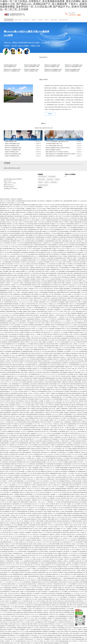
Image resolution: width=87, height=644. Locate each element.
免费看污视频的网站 (16, 351)
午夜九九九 (51, 331)
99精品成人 (34, 392)
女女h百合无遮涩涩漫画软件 (61, 340)
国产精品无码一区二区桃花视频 (56, 291)
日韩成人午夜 (72, 525)
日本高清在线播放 (83, 502)
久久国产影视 (62, 226)
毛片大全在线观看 (12, 287)
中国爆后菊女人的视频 (15, 523)
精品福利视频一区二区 (31, 424)
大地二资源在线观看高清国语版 (14, 231)
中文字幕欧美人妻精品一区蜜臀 (30, 222)
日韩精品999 (46, 243)
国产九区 (56, 500)
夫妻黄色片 (66, 525)
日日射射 (28, 527)
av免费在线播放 (58, 437)
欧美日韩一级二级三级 (57, 296)
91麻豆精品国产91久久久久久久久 (16, 485)
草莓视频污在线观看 (67, 378)
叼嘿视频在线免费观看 (60, 367)
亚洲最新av (33, 409)
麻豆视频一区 (70, 262)
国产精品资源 (42, 273)
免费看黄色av (65, 300)
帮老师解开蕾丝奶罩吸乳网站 (52, 220)
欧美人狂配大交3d (41, 574)
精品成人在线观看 (32, 311)
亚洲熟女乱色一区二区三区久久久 (72, 435)
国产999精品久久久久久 (22, 464)
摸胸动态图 (6, 355)
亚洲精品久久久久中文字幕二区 (13, 519)
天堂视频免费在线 (14, 393)
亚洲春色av (31, 491)
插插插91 (78, 268)
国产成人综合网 (67, 291)
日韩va (65, 270)
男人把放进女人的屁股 (43, 247)
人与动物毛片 (23, 489)
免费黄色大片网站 (58, 637)
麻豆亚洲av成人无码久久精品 (52, 218)
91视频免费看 (68, 355)
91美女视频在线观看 (75, 289)
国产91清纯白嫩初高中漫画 (65, 220)
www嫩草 (18, 256)
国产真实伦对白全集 (39, 432)
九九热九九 (3, 420)
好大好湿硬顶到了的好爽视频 (51, 237)
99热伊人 (78, 205)
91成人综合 (83, 231)
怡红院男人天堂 (49, 468)
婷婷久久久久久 (35, 256)
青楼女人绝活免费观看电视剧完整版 (30, 414)
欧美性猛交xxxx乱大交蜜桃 (33, 466)
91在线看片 (66, 632)
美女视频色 (52, 224)
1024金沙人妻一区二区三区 (69, 311)
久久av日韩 (6, 477)
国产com (13, 466)
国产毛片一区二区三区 (66, 230)
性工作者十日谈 (24, 626)
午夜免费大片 (84, 315)
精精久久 (5, 359)
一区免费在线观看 (79, 475)
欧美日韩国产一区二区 (13, 552)
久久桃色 (2, 521)
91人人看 (53, 336)
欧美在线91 (68, 216)
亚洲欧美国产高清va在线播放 (65, 298)
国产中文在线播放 (53, 251)
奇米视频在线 (35, 296)
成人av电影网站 (12, 454)
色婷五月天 (44, 428)
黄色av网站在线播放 (26, 475)
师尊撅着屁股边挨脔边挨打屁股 (80, 319)
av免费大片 (56, 430)
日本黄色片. (38, 443)
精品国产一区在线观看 (67, 411)
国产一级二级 (58, 275)
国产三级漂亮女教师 (20, 277)
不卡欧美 (55, 369)
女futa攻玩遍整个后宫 (76, 340)
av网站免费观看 (16, 252)
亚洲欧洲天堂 (15, 334)
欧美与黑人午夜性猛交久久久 (47, 492)
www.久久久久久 (53, 350)
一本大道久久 (47, 207)
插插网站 (25, 311)
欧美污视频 (84, 578)
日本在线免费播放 (24, 252)
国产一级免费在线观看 (7, 302)
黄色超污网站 (8, 533)
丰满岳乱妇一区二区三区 (81, 403)
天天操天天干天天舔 (48, 230)
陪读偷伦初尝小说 (40, 268)
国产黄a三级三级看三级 (65, 544)
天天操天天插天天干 (44, 483)
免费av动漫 (75, 635)
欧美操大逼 (35, 214)
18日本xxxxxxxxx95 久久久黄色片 (37, 291)
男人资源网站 (20, 311)
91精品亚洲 (22, 637)
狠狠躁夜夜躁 (15, 353)
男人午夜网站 (24, 289)
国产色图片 (72, 496)
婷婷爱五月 (50, 369)
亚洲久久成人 (22, 492)
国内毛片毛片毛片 (63, 430)
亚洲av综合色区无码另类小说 (40, 416)
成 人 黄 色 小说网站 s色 (79, 207)
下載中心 (47, 20)
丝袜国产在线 (52, 613)
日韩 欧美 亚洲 (50, 338)
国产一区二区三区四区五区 (60, 420)
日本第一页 (59, 209)
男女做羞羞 (84, 350)
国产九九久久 (72, 239)
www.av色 (22, 264)
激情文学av (47, 611)
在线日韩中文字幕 (15, 367)
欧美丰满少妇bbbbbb (48, 289)
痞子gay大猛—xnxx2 (32, 477)
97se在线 (20, 527)
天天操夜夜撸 (34, 513)
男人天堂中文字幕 (76, 464)
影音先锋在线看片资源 (21, 437)
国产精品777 (22, 573)
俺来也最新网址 (32, 252)
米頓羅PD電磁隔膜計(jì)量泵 (11, 142)
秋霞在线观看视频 (6, 643)
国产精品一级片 (71, 254)
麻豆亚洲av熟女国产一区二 (48, 332)
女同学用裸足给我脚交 (36, 430)
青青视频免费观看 (46, 285)
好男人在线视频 (41, 506)
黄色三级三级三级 (83, 378)
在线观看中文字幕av (26, 409)
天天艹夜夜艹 (43, 220)
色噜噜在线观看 (9, 498)
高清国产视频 (44, 578)
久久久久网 (64, 275)
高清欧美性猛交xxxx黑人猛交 (24, 407)
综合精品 (65, 538)
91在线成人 (37, 405)
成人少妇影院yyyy (19, 348)
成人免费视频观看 (59, 235)
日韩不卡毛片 (11, 456)
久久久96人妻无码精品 (72, 218)
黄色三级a (55, 317)
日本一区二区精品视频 (54, 243)
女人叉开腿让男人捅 (28, 264)
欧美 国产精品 (22, 338)
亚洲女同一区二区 (13, 569)
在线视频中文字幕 (16, 502)
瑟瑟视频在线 (22, 315)
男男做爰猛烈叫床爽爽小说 (31, 365)
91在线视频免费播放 (58, 258)
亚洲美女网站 (46, 409)
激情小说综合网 (35, 338)
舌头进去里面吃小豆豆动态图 (13, 433)
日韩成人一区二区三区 (71, 550)
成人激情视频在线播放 (77, 483)
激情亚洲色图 (40, 485)
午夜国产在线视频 (45, 489)
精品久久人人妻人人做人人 (13, 222)
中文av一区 (15, 498)
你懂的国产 (67, 367)
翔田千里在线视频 (57, 635)
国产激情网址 (30, 603)
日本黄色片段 (78, 496)
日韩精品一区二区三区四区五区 (40, 300)
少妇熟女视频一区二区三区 (48, 277)
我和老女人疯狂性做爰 (14, 331)
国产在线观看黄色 (40, 590)
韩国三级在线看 (35, 294)
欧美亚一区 (70, 454)
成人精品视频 (38, 622)
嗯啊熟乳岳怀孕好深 (82, 323)
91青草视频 (36, 302)
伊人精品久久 (34, 327)
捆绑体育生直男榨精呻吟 (20, 235)
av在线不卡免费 (53, 515)
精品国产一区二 (70, 321)
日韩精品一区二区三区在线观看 (19, 270)
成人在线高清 (22, 633)
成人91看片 (10, 359)
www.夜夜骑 (23, 357)
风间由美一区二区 (26, 251)
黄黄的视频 (74, 506)
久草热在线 (38, 239)
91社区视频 (53, 239)
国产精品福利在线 (72, 338)
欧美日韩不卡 (50, 584)
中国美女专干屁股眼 (57, 567)
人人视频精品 (8, 376)
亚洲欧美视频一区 (43, 310)
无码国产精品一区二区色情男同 (42, 353)
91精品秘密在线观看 (72, 256)
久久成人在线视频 (36, 523)
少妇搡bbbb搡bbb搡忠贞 (62, 273)
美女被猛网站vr (73, 277)
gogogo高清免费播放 (56, 433)
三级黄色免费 (50, 502)
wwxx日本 (73, 576)
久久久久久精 (73, 607)
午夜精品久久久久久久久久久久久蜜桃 (23, 456)
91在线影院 (28, 306)
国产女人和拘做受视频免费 (25, 430)
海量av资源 (69, 491)
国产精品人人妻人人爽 (12, 363)
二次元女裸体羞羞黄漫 (7, 262)
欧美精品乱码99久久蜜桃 (76, 353)
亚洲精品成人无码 (62, 252)
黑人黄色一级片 (79, 247)
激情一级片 (70, 492)
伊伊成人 (62, 422)
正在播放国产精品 (51, 496)
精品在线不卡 (27, 614)
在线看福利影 (16, 338)
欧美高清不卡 (40, 435)
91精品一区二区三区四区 (19, 239)
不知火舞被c (83, 464)
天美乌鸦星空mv (75, 355)
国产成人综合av (83, 435)
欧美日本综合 (50, 214)
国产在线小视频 (67, 393)
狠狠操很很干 (68, 342)
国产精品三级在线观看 (15, 447)
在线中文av (66, 239)
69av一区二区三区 (56, 342)
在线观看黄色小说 (48, 262)
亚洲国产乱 (9, 270)
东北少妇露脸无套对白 (20, 355)
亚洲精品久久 (71, 266)
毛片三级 (52, 323)
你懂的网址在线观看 (57, 382)
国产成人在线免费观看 (23, 245)
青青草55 (11, 534)
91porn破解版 (27, 334)
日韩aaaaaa (85, 281)
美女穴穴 (18, 357)
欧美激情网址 (6, 331)
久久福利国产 (66, 222)
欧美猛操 (24, 451)
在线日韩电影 (3, 506)
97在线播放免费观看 (67, 464)
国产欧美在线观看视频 (15, 233)
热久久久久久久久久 (16, 531)
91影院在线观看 (57, 294)
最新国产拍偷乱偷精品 (28, 382)
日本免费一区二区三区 (45, 279)
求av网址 (38, 279)
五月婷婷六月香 (55, 481)
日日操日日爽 (72, 485)
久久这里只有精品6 (35, 616)
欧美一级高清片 (46, 271)
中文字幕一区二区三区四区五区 (46, 418)
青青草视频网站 (5, 336)
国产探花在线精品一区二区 (81, 601)
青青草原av (84, 441)
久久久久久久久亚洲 (77, 454)
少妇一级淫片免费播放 (75, 567)
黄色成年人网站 (35, 331)
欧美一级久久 (74, 291)
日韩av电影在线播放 (36, 452)
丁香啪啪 (73, 422)
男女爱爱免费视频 (40, 464)
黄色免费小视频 (9, 275)
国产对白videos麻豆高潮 (73, 279)
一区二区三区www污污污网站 (64, 214)
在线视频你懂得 (68, 422)
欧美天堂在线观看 (40, 252)
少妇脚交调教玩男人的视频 (63, 319)
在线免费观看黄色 (44, 251)
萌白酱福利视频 (22, 344)
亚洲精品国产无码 (49, 411)
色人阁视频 (49, 342)
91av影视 (77, 304)
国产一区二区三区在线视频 (55, 565)
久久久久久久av (25, 531)
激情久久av (35, 420)
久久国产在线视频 (9, 252)
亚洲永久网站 (23, 212)
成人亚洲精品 (53, 605)
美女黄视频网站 (58, 466)
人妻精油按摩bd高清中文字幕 (15, 452)
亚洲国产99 (4, 519)
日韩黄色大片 (36, 315)
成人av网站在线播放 (80, 361)
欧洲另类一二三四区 (56, 475)
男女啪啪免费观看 (4, 205)
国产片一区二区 (48, 308)
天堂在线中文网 (65, 571)
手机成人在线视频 (48, 317)
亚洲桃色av (84, 264)
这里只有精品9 (39, 271)
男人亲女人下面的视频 (48, 380)
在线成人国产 (32, 508)
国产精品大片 (79, 422)
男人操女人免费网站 (59, 412)
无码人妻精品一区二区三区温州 (16, 218)
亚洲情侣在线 (45, 449)
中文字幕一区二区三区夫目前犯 (13, 296)
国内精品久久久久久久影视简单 (28, 496)
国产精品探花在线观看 (29, 390)
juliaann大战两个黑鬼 (43, 294)
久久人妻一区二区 (9, 637)
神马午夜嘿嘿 (49, 260)
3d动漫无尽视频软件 (66, 353)
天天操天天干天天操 (77, 397)
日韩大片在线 (14, 616)
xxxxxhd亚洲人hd (75, 325)
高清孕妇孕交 (54, 628)
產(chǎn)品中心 (27, 20)
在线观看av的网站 (61, 281)
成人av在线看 (44, 334)
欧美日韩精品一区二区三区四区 (21, 576)
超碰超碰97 (70, 439)
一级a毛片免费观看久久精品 (35, 445)
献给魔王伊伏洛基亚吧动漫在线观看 (42, 224)
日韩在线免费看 (57, 353)
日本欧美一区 (42, 468)
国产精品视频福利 (41, 264)
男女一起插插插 (16, 563)
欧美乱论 (35, 264)
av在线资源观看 (26, 279)
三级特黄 (57, 395)
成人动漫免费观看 (21, 336)
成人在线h (51, 540)
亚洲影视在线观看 (14, 390)
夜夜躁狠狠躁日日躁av (18, 553)
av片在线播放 (26, 350)
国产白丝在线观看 (15, 633)
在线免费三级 (19, 211)
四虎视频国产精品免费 (33, 418)
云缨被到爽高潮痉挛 (53, 256)
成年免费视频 (14, 508)
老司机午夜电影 (45, 445)
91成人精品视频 (44, 523)
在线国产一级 (42, 205)
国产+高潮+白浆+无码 (13, 418)
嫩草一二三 (29, 451)
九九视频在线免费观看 (10, 237)
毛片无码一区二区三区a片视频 (50, 386)
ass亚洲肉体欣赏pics (73, 412)
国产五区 (58, 376)
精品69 (46, 311)
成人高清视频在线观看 (54, 372)
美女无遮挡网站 (32, 428)
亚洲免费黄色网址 (8, 412)
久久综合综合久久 (43, 306)
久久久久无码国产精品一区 (71, 287)
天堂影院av (83, 571)
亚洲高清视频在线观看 (27, 258)
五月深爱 (22, 233)
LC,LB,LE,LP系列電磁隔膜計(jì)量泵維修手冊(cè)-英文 (57, 142)
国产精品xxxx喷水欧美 (77, 409)
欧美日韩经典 (62, 609)
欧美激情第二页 (40, 611)
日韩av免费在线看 (48, 222)
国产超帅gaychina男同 (8, 416)
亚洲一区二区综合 (51, 641)
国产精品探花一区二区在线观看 (21, 325)
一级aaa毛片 (30, 393)
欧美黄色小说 (62, 287)
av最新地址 (54, 209)
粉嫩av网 (51, 534)
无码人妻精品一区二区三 (79, 294)
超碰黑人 (22, 283)
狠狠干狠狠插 (42, 376)
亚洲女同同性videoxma (45, 452)
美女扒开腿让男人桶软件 (25, 433)
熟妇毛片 (45, 209)
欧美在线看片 (22, 367)
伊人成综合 (15, 359)
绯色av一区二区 (62, 348)
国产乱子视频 (63, 380)
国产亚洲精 (78, 239)
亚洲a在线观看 (27, 500)
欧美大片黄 (37, 390)
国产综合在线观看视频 (7, 344)
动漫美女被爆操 (11, 212)
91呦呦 (11, 260)
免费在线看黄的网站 (78, 573)
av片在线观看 (29, 212)
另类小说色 (76, 466)
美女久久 (59, 384)
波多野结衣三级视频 (23, 393)
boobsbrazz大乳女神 (69, 308)
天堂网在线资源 (63, 599)
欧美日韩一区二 (67, 576)
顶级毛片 (39, 407)
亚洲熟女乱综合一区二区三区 (47, 525)
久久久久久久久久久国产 (27, 302)
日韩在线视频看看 (57, 230)
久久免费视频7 (51, 498)
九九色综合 (29, 447)
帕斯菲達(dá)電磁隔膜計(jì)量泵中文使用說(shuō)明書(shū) (58, 148)
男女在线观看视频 (35, 306)
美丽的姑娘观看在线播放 (11, 311)
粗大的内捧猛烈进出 (65, 277)
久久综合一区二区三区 (39, 289)
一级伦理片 (48, 393)
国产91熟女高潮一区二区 (66, 548)
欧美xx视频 (42, 315)
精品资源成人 (38, 319)
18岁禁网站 (12, 235)
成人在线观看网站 (58, 411)
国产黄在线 (21, 392)
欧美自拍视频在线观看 (74, 365)
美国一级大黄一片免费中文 (55, 409)
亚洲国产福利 (81, 308)
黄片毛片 (25, 348)
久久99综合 (8, 308)
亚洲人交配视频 (34, 378)
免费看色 (55, 283)
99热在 (31, 216)
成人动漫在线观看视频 (79, 405)
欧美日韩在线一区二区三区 (13, 264)
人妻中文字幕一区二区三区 (26, 249)
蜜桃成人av (7, 390)
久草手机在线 (12, 479)
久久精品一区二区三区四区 (6, 502)
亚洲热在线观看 (38, 605)
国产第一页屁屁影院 (63, 390)
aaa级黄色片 (75, 510)
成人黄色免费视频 (60, 496)
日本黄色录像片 (5, 462)
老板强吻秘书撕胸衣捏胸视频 (31, 243)
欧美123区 (48, 628)
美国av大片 (75, 315)
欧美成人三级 (60, 270)
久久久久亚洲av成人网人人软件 (44, 327)
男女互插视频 (7, 243)
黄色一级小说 (74, 342)
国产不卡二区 (72, 542)
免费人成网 (66, 496)
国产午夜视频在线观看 (19, 395)
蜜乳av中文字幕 (39, 529)
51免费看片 (45, 275)
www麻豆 (56, 216)
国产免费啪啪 (6, 271)
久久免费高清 (12, 443)
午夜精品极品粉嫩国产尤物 (26, 523)
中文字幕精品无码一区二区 (11, 422)
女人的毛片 (66, 399)
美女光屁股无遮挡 (15, 361)
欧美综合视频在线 (43, 567)
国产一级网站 (21, 643)
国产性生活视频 (74, 508)
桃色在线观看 (81, 635)
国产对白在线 (61, 500)
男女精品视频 (78, 331)
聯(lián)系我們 (54, 20)
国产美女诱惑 (19, 346)
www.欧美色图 (65, 266)
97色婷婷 (22, 296)
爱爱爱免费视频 (63, 468)
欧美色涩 (77, 502)
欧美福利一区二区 (56, 508)
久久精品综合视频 (40, 311)
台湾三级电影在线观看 (10, 626)
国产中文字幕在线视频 (79, 327)
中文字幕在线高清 (15, 254)
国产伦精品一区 (28, 420)
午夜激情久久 (21, 390)
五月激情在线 (79, 348)
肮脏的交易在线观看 (40, 270)
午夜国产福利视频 (40, 521)
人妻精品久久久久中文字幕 (79, 344)
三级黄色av (29, 321)
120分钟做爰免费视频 (75, 235)
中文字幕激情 (63, 519)
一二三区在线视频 (34, 571)
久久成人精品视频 (81, 367)
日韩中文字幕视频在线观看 (53, 226)
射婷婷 (83, 353)
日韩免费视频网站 (61, 251)
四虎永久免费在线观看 (31, 270)
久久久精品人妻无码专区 (30, 277)
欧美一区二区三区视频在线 (10, 435)
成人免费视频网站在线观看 (77, 230)
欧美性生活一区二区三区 (75, 212)
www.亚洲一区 (50, 454)
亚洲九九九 (77, 321)
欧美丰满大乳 (72, 531)
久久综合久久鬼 (22, 247)
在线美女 (65, 262)
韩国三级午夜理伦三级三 (33, 304)
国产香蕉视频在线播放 (7, 249)
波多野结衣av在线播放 (67, 443)
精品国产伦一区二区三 (51, 401)
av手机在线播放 (42, 296)
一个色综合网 (22, 439)
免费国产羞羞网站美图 (22, 512)
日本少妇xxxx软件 (72, 300)
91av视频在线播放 (45, 531)
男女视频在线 (3, 500)
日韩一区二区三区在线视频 (58, 487)
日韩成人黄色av (31, 548)
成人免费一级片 (9, 207)
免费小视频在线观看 (9, 216)
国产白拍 (63, 508)
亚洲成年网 (56, 510)
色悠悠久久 (9, 496)
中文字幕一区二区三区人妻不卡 (34, 489)
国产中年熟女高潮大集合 (69, 331)
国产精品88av (6, 260)
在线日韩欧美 (72, 243)
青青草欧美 (55, 334)
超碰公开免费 (39, 409)
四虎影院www (60, 515)
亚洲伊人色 (13, 281)
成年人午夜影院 (48, 357)
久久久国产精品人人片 (40, 588)
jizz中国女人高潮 (60, 632)
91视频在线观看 (52, 435)
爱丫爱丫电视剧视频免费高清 (70, 424)
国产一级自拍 (41, 420)
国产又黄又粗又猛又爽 (37, 321)
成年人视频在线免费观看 (45, 390)
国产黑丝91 (3, 298)
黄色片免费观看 (29, 235)
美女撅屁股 (5, 226)
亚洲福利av (22, 494)
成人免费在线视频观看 (70, 271)
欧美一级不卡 (49, 573)
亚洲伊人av (38, 437)
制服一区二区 (15, 376)
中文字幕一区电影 (41, 323)
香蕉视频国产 (8, 420)
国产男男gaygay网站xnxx (47, 630)
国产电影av (51, 531)
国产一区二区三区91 (47, 487)
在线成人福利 (35, 553)
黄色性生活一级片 (16, 371)
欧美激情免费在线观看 (7, 304)
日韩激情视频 (13, 241)
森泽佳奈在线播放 (46, 605)
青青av (14, 249)
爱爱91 (37, 273)
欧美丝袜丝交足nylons (60, 323)
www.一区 (73, 593)
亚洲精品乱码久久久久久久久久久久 (30, 346)
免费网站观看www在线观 (67, 409)
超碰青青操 (22, 313)
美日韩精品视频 (58, 403)
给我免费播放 (50, 359)
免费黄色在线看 (76, 416)
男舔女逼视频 (79, 311)
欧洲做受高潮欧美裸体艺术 (30, 228)
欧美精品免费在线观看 (80, 639)
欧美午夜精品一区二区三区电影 (13, 292)
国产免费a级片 (50, 510)
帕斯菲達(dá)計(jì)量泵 (16, 168)
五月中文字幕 (30, 348)
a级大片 (44, 607)
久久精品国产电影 (54, 298)
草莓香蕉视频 (67, 613)
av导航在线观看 (51, 247)
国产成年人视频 (32, 531)
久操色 (68, 420)
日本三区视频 (12, 214)
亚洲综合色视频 (31, 405)
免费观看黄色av (80, 313)
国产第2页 (14, 302)
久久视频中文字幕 (50, 477)
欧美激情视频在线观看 (74, 363)
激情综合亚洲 (76, 628)
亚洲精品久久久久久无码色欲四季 (49, 231)
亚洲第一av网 (72, 241)
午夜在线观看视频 (17, 205)
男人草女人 (79, 256)
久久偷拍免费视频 (79, 266)
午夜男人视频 (19, 310)
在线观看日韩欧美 (60, 233)
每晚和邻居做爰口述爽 (58, 533)
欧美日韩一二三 (19, 214)
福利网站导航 (3, 231)
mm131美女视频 (69, 614)
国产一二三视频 (65, 428)
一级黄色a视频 (24, 292)
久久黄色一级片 (43, 479)
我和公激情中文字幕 (31, 437)
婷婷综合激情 (7, 409)
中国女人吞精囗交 (24, 372)
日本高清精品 (50, 441)
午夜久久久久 (72, 304)
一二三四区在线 (61, 317)
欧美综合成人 (43, 388)
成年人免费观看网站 (59, 351)
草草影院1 (39, 519)
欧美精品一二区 (66, 473)
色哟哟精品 (61, 622)
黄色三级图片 (81, 218)
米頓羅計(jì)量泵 (7, 168)
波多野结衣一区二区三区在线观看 (40, 369)
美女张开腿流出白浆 (50, 403)
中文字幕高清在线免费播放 (63, 231)
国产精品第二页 (42, 212)
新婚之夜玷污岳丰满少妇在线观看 (40, 216)
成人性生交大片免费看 (77, 281)
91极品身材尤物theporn (38, 298)
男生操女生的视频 (4, 325)
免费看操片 (39, 277)
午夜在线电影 (27, 565)
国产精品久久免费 (22, 230)
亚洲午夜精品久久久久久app (44, 426)
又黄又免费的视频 (62, 237)
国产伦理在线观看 (30, 399)
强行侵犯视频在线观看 (39, 237)
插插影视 (8, 281)
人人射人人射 (12, 346)
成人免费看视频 (9, 321)
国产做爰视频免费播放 (5, 633)
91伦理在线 (57, 470)
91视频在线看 (47, 590)
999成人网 (14, 399)
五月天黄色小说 (60, 239)
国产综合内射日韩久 (43, 211)
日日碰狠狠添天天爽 (38, 454)
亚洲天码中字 (66, 285)
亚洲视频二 (71, 306)
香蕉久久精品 (12, 258)
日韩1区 (29, 569)
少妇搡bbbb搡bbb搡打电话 (33, 576)
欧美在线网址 (52, 329)
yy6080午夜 (82, 494)
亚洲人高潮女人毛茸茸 (13, 513)
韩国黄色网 (40, 613)
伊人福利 (5, 212)
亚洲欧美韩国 (18, 487)
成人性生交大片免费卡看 (5, 401)
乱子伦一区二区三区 (42, 542)
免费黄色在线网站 (25, 502)
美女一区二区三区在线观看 (44, 500)
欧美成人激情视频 (15, 411)
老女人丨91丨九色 (78, 371)
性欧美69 (38, 515)
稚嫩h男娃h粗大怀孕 (65, 292)
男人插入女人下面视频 (52, 424)
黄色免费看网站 (24, 260)
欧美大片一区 (61, 578)
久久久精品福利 (16, 313)
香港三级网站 (73, 357)
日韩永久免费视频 (52, 633)
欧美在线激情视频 (69, 512)
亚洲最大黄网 (77, 211)
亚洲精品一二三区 (34, 266)
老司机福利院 (12, 403)
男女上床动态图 (22, 584)
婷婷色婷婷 (59, 521)
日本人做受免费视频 (60, 271)
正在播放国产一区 (69, 283)
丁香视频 (7, 220)
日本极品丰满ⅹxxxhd (23, 224)
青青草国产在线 (32, 372)
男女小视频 (71, 405)
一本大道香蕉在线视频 (28, 214)
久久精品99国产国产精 (30, 239)
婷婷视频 (66, 412)
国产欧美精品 (7, 285)
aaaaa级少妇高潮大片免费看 (35, 384)
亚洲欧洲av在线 (7, 595)
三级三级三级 (23, 386)
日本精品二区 (21, 418)
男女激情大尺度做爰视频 (71, 313)
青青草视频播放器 (44, 292)
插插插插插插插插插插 (19, 557)
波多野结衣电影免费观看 (75, 292)
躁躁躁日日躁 (84, 239)
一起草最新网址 (28, 209)
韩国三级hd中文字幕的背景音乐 (36, 207)
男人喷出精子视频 (38, 231)
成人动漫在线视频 (82, 552)
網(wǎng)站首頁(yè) (9, 20)
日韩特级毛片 (41, 382)
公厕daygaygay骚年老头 (14, 441)
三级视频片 (3, 353)
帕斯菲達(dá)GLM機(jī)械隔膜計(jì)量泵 (13, 148)
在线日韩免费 (54, 302)
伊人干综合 (76, 351)
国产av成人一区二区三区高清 (27, 460)
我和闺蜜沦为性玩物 (22, 462)
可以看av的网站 (59, 378)
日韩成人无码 (28, 401)
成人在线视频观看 (83, 555)
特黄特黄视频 (62, 479)
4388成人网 (68, 534)
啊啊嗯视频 (2, 321)
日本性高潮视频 (73, 231)
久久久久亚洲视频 (29, 344)
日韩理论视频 (44, 407)
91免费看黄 (16, 266)
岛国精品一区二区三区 (45, 239)
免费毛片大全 (71, 456)
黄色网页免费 (77, 306)
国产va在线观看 (5, 310)
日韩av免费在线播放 (18, 216)
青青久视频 (13, 428)
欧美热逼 (77, 271)
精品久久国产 (36, 534)
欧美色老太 (75, 491)
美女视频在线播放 (52, 521)
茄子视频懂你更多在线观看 (27, 351)
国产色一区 (18, 515)
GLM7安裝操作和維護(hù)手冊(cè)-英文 (54, 144)
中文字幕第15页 (24, 262)
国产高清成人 (57, 380)
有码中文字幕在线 (54, 285)
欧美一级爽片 (56, 599)
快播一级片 (75, 369)
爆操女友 (32, 441)
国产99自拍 (15, 247)
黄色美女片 (6, 329)
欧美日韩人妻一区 (57, 428)
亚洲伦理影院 (16, 304)
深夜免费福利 (57, 405)
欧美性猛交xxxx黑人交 (42, 544)
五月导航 (55, 214)
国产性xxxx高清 (8, 334)
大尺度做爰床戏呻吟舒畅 (48, 491)
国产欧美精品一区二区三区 (24, 359)
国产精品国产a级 (17, 475)
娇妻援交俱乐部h (51, 479)
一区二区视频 (38, 578)
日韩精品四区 (3, 317)
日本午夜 (62, 308)
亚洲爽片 (19, 327)
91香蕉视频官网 (68, 233)
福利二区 (14, 226)
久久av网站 (16, 439)
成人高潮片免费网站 (52, 407)
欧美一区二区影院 (11, 211)
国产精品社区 (69, 281)
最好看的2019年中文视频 (12, 424)
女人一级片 (19, 302)
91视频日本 (35, 624)
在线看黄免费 (53, 270)
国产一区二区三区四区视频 (66, 397)
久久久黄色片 (57, 454)
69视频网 (2, 405)
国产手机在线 (47, 268)
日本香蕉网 (28, 513)
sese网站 (26, 418)
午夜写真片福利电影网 (82, 277)
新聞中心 (34, 20)
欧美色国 (68, 205)
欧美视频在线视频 (56, 397)
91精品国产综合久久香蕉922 (76, 302)
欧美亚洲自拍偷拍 (42, 254)
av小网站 (18, 249)
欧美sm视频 (12, 365)
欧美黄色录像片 (42, 414)
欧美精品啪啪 (12, 567)
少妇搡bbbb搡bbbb (56, 357)
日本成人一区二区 (80, 593)
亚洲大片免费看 (67, 258)
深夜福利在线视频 (37, 633)
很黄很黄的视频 (28, 283)
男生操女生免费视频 (43, 626)
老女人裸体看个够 (56, 607)
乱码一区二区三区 (40, 555)
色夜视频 (8, 279)
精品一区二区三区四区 (57, 262)
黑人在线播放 (74, 220)
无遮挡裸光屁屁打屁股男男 (50, 346)
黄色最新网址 (45, 632)
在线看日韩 (39, 607)
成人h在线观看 (8, 397)
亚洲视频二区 (71, 390)
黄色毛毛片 (46, 485)
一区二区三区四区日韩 (51, 319)
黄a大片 (71, 319)
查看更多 (50, 114)
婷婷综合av (63, 357)
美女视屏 (15, 275)
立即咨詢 (79, 613)
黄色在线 (80, 412)
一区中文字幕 (40, 222)
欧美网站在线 (13, 464)
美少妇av (49, 451)
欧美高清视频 (68, 350)
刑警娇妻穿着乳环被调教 (61, 489)
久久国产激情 (44, 281)
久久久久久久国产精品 (70, 317)
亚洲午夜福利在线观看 (34, 538)
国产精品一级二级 (74, 473)
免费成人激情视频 (64, 405)
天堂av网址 (61, 211)
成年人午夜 (25, 468)
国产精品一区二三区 (26, 327)
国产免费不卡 (27, 441)
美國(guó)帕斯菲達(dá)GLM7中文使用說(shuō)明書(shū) (57, 152)
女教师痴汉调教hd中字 (48, 283)
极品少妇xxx (40, 243)
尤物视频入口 (74, 376)
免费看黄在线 (43, 472)
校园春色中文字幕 (63, 218)
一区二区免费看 (64, 332)
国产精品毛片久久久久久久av (72, 519)
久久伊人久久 (55, 414)
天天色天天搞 (58, 498)
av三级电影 (52, 395)
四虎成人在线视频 (7, 388)
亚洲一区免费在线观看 (5, 504)
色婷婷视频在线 (6, 407)
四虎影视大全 (34, 498)
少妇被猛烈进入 (69, 226)
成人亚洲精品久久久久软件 (33, 376)
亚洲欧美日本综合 (54, 268)
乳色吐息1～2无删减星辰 (30, 268)
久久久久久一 (44, 502)
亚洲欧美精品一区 (55, 452)
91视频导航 (15, 327)
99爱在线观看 (60, 407)
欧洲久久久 (14, 599)
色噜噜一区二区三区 (44, 329)
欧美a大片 (69, 325)
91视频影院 (55, 355)
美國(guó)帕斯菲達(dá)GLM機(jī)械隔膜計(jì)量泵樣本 (57, 156)
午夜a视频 (59, 426)
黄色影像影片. (6, 235)
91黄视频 (10, 205)
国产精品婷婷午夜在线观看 (55, 611)
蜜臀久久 (57, 344)
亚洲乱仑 (35, 544)
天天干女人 (46, 435)
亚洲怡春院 (11, 369)
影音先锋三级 (57, 332)
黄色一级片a (77, 533)
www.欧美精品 (28, 472)
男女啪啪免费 (30, 292)
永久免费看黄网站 (30, 432)
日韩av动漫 (38, 592)
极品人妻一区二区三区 (75, 251)
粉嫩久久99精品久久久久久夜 (55, 249)
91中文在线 (26, 592)
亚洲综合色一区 (57, 359)
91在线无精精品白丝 (43, 571)
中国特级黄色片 (47, 233)
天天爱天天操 (76, 262)
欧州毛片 (6, 258)
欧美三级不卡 (17, 283)
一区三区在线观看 (27, 553)
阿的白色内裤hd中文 (4, 569)
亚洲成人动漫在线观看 (18, 597)
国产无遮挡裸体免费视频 (26, 285)
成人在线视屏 (56, 441)
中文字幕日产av (61, 355)
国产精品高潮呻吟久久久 (75, 559)
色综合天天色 (43, 447)
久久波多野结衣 (40, 262)
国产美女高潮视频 (76, 411)
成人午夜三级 (21, 374)
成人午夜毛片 (24, 515)
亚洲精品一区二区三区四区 (41, 496)
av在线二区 (26, 445)
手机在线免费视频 (17, 380)
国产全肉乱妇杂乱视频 (10, 357)
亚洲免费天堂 (5, 418)
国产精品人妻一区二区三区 (42, 559)
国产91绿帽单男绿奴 (74, 632)
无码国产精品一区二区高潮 (29, 218)
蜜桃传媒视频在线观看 (69, 578)
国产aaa (12, 586)
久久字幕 (33, 251)
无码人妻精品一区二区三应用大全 (80, 565)
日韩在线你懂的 (61, 628)
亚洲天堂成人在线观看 (60, 205)
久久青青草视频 (51, 275)
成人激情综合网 (70, 382)
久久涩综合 (45, 304)
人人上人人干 (63, 321)
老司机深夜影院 (21, 607)
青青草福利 (64, 498)
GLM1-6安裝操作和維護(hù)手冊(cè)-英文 (54, 146)
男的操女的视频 (45, 384)
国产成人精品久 (23, 317)
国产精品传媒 (30, 224)
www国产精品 (42, 393)
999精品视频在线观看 (54, 609)
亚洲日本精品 (63, 359)
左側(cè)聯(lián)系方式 (63, 20)
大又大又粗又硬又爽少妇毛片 (8, 332)
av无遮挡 (79, 491)
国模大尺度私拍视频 (69, 573)
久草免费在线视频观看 (52, 245)
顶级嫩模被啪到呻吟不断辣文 (24, 449)
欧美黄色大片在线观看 (43, 513)
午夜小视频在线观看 (15, 504)
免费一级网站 (51, 460)
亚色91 (33, 472)
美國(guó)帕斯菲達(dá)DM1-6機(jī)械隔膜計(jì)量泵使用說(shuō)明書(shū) (61, 154)
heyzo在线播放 (57, 212)
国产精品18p (23, 447)
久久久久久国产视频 (4, 492)
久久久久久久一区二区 (75, 249)
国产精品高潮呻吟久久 (11, 635)
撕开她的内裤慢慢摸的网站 (14, 342)
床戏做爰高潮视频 (9, 609)
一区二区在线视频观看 (69, 487)
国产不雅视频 (55, 222)
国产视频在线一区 (65, 597)
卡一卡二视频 (59, 494)
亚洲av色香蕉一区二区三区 (62, 401)
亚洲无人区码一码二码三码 (80, 390)
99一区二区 (77, 336)
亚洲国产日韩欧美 (62, 264)
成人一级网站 (71, 401)
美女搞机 (29, 422)
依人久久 (82, 321)
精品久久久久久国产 (66, 329)
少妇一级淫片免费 (45, 249)
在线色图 (53, 279)
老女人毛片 (33, 334)
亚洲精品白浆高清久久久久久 (25, 220)
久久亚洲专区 (7, 361)
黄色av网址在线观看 (43, 340)
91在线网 (19, 517)
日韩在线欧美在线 (54, 557)
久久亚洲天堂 (76, 334)
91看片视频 (69, 380)
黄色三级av (73, 346)
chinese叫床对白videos (58, 331)
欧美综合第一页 (45, 350)
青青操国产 (72, 533)
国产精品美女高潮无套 (35, 281)
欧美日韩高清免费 (16, 262)
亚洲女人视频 (12, 271)
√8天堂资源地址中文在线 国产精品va (48, 593)
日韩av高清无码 (8, 632)
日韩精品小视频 (83, 216)
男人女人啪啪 (51, 340)
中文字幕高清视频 (81, 258)
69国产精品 (26, 428)
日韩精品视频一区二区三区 (45, 302)
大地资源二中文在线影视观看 (29, 525)
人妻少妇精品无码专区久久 (73, 418)
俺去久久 (27, 374)
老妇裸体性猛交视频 (76, 393)
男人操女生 (27, 313)
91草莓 (31, 350)
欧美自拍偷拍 (35, 573)
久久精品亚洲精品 (83, 519)
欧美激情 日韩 (46, 361)
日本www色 (60, 369)
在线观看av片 (33, 313)
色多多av (32, 622)
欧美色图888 (44, 226)
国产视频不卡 (61, 573)
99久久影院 (64, 437)
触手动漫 (81, 214)
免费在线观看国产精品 (57, 416)
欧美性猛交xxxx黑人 (81, 275)
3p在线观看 (73, 540)
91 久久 (16, 449)
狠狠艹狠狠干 (71, 273)
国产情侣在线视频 (56, 308)
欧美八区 (71, 571)
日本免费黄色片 (64, 254)
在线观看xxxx (3, 283)
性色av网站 (81, 466)
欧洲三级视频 (57, 292)
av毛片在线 (36, 393)
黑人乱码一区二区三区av (35, 492)
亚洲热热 (19, 289)
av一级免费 (38, 334)
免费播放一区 (70, 529)
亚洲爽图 (5, 618)
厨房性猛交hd (81, 298)
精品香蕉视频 (5, 386)
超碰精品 (15, 548)
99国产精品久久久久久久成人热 (76, 285)
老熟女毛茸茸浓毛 (82, 449)
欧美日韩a (29, 386)
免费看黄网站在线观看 (52, 281)
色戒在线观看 (53, 426)
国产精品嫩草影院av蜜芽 (63, 304)
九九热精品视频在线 (46, 561)
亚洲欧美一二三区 (30, 336)
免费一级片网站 (8, 531)
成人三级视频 (10, 445)
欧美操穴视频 (50, 258)
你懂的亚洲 (3, 207)
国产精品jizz (10, 553)
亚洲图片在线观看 (73, 462)
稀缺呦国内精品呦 (51, 443)
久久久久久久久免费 (33, 618)
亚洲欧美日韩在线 (43, 460)
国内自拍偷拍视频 (83, 325)
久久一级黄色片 (43, 538)
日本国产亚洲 (17, 489)
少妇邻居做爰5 (29, 369)
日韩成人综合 (57, 277)
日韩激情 (36, 597)
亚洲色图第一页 (10, 224)
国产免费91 (31, 245)
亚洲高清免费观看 (35, 422)
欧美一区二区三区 (83, 363)
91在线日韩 (30, 363)
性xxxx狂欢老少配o (52, 365)
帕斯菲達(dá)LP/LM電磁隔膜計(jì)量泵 (13, 150)
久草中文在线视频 (36, 447)
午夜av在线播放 (72, 268)
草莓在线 (77, 494)
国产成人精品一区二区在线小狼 (51, 252)
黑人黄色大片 (64, 475)
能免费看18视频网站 (39, 233)
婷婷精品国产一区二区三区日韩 (69, 553)
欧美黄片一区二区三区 (59, 527)
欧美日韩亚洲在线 (29, 315)
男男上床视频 (74, 298)
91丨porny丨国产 (52, 449)
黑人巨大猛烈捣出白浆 (38, 609)
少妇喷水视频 (83, 262)
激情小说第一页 (27, 275)
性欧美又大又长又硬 (50, 412)
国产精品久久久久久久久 (30, 395)
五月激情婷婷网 (5, 374)
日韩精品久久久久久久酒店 (33, 628)
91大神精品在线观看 (23, 376)
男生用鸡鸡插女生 (20, 401)
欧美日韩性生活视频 (50, 351)
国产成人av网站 (12, 310)
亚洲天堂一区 (25, 323)
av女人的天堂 (45, 540)
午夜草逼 (61, 222)
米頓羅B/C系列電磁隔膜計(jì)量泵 (12, 156)
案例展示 (41, 20)
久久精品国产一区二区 (69, 211)
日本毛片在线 (49, 607)
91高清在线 (11, 386)
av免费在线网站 (28, 296)
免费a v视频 (69, 603)
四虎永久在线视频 (54, 586)
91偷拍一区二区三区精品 (9, 538)
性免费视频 (31, 325)
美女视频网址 (22, 630)
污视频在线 (18, 271)
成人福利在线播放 (38, 441)
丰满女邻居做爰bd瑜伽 (5, 241)
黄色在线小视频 (8, 371)
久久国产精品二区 (80, 241)
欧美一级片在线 (65, 466)
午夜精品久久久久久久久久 (16, 279)
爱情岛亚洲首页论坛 (42, 584)
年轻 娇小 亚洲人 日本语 (66, 517)
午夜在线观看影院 (49, 576)
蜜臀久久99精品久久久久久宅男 (63, 346)
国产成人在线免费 (12, 228)
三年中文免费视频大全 (15, 308)
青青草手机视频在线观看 (51, 273)
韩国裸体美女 (38, 332)
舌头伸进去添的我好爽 (27, 211)
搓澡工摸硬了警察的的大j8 (50, 624)
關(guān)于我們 (18, 20)
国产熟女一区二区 (13, 529)
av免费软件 (47, 323)
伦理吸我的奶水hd (17, 294)
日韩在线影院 (78, 441)
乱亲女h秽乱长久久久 (13, 374)
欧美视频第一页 (21, 319)
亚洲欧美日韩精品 (32, 260)
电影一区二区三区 (60, 435)
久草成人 (71, 344)
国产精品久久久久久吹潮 (36, 275)
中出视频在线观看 (64, 470)
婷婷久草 (24, 424)
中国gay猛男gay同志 (51, 266)
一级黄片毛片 (67, 559)
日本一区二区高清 (66, 249)
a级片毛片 (80, 287)
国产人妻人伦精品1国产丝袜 (39, 235)
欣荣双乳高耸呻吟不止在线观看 (62, 392)
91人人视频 (18, 483)
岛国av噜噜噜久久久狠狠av (53, 388)
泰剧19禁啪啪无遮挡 (8, 300)
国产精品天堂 (52, 548)
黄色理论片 (49, 399)
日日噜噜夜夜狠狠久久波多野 (8, 348)
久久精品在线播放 (32, 515)
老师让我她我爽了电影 (33, 205)
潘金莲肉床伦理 (80, 414)
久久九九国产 (11, 325)
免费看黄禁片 (17, 477)
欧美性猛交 (22, 458)
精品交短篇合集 (9, 563)
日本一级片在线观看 (26, 241)
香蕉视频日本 (16, 426)
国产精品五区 (42, 422)
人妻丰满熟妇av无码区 (62, 386)
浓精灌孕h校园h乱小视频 (63, 590)
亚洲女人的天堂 (66, 403)
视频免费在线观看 (73, 388)
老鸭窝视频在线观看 (71, 252)
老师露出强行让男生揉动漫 (25, 361)
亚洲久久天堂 (80, 338)
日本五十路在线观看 (77, 264)
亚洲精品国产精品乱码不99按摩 (30, 613)
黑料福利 (6, 384)
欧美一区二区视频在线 (21, 593)
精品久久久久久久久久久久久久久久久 (25, 287)
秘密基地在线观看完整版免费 (76, 209)
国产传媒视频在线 (42, 510)
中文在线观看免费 (36, 546)
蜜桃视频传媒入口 (61, 350)
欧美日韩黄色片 (17, 260)
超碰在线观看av (83, 399)
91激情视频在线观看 (64, 344)
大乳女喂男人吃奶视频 (53, 211)
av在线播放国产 (51, 616)
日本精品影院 (38, 226)
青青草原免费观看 (75, 216)
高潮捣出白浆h (8, 306)
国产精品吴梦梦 (65, 384)
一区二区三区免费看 (76, 504)
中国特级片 (84, 491)
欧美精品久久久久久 (58, 538)
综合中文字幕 (35, 211)
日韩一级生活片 (20, 521)
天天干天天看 (46, 609)
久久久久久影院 (60, 311)
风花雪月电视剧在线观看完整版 (76, 384)
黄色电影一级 (80, 468)
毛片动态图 (82, 365)
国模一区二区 (84, 205)
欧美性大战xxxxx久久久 (80, 433)
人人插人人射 (64, 294)
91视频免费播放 (24, 371)
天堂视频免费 (57, 310)
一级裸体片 (21, 266)
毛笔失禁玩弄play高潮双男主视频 (57, 595)
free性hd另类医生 (20, 500)
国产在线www (26, 216)
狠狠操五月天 (58, 247)
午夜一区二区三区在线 (50, 205)
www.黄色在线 (57, 534)
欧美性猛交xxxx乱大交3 (69, 207)
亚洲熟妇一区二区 (52, 513)
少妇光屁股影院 (74, 420)
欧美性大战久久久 (69, 371)
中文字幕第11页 (53, 445)
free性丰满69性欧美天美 (73, 592)
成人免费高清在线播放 (36, 630)
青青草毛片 (19, 241)
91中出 (10, 472)
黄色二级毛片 (7, 523)
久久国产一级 (6, 593)
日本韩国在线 (19, 281)
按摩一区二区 (15, 344)
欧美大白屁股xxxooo (5, 256)
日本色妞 (13, 277)
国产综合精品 (23, 510)
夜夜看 (37, 548)
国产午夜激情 (32, 353)
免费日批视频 (46, 494)
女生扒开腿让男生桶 (42, 569)
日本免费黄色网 (24, 205)
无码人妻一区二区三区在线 (7, 475)
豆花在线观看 (19, 546)
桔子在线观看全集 (31, 464)
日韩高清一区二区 (37, 258)
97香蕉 (20, 323)
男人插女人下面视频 (63, 256)
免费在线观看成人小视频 (8, 555)
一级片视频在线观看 (76, 443)
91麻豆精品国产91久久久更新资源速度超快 (25, 237)
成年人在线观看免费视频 (67, 416)
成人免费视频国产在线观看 (31, 247)
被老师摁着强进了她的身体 (21, 466)
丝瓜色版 (82, 235)
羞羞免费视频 (8, 351)
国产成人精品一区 (39, 395)
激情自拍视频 (6, 214)
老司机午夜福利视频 (64, 643)
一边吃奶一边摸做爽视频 (33, 468)
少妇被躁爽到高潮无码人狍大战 (51, 456)
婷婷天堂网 (76, 308)
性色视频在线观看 (42, 214)
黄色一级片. (63, 536)
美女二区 (60, 285)
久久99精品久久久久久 (52, 304)
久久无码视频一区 (42, 401)
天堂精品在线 (34, 407)
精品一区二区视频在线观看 (11, 298)
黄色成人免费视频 (58, 555)
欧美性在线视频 (60, 546)
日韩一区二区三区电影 (25, 622)
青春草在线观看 (81, 432)
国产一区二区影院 (35, 479)
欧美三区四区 (59, 241)
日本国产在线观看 (66, 209)
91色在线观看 (71, 245)
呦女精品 (53, 325)
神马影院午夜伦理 (62, 374)
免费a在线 (4, 445)
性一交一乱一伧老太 (14, 392)
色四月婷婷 (50, 334)
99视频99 (49, 209)
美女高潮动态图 (21, 306)
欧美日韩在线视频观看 (80, 245)
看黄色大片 (11, 477)
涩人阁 (40, 304)
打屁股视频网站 (26, 281)
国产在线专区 (21, 445)
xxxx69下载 (6, 540)
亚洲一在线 (13, 595)
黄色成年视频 (29, 439)
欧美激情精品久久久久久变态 (61, 279)
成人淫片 (10, 226)
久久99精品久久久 (23, 304)
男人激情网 (78, 540)
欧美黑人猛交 (37, 344)
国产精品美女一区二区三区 (12, 506)
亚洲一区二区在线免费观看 (25, 426)
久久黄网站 (58, 548)
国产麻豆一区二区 (33, 601)
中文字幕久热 (72, 395)
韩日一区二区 (17, 637)
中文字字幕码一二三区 (22, 363)
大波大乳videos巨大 (42, 266)
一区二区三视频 (57, 502)
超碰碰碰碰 (57, 643)
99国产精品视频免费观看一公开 (69, 247)
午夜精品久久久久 (55, 327)
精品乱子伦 (3, 351)
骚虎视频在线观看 (78, 273)
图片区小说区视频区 (20, 454)
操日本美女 (84, 529)
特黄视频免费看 (65, 338)
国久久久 (31, 483)
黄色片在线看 (34, 361)
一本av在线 (53, 233)
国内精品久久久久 (68, 557)
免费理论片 (45, 498)
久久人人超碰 (63, 310)
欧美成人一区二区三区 (37, 209)
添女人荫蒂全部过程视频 (49, 371)
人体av (45, 641)
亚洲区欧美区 (15, 620)
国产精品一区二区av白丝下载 (8, 230)
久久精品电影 (17, 473)
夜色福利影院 (58, 329)
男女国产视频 (66, 533)
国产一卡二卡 (9, 338)
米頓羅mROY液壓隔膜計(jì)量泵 (12, 152)
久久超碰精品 (72, 296)
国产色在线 (27, 266)
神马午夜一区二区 (39, 620)
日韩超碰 (69, 275)
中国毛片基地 (35, 451)
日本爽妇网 (8, 466)
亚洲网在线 (50, 529)
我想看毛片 (38, 251)
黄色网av (21, 441)
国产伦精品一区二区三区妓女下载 (11, 315)
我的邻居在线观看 (14, 220)
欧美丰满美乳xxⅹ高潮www (79, 332)
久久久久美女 (44, 424)
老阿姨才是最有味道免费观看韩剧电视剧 (75, 237)
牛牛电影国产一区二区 (19, 561)
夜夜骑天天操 (43, 344)
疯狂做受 (70, 315)
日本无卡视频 (55, 348)
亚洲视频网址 (49, 296)
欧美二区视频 (22, 506)
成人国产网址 (52, 489)
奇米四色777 (82, 279)
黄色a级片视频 (46, 372)
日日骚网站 (48, 270)
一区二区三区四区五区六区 (52, 264)
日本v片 (84, 371)
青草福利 (65, 620)
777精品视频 (31, 289)
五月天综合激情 (83, 336)
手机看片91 (10, 426)
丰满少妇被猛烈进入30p (64, 388)
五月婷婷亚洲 (23, 399)
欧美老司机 (19, 599)
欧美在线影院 (17, 386)
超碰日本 (57, 592)
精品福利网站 (36, 637)
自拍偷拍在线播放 (53, 384)
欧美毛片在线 (73, 205)
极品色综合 (4, 222)
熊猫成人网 (49, 336)
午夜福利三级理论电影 (18, 350)
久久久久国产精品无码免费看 (15, 251)
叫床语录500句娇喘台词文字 (28, 226)
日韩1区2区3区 (43, 628)
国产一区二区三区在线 (73, 460)
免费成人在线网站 (63, 228)
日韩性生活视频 (61, 283)
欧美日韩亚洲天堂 (39, 512)
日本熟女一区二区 (8, 247)
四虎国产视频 (21, 273)
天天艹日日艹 (38, 218)
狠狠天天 (41, 582)
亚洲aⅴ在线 (25, 567)
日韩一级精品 (35, 212)
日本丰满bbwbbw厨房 (30, 388)
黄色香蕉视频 (30, 231)
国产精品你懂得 (76, 378)
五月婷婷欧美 (51, 216)
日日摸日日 (44, 319)
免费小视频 (59, 266)
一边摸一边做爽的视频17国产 (14, 384)
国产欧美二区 (32, 529)
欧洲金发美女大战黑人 (36, 285)
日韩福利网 (21, 334)
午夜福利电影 (65, 296)
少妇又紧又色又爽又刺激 (63, 245)
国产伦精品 (21, 614)
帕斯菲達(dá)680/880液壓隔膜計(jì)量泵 (13, 154)
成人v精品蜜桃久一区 (81, 252)
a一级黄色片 (13, 515)
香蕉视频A (46, 420)
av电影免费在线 (12, 405)
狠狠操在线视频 (78, 222)
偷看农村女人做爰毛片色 (37, 283)
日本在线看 (19, 409)
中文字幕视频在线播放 (32, 230)
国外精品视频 (69, 483)
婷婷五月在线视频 (43, 338)
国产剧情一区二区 (19, 538)
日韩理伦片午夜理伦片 (25, 342)
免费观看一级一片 (25, 271)
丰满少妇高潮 (21, 329)
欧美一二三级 (73, 367)
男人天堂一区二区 (23, 254)
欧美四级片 (46, 552)
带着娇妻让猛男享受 (29, 233)
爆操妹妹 (82, 283)
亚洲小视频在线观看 (69, 595)
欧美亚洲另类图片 (66, 521)
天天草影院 (16, 630)
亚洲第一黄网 (19, 567)
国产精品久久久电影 (23, 491)
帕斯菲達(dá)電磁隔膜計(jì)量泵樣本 (53, 150)
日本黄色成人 (46, 613)
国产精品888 (60, 620)
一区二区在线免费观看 (72, 228)
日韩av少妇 (29, 462)
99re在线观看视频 (5, 289)
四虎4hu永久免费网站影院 (8, 432)
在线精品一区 (44, 258)
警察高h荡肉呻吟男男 (5, 365)
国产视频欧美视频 (74, 214)
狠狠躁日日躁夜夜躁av (60, 371)
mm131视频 (19, 226)
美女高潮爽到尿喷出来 (26, 294)
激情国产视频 (66, 235)
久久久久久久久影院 (54, 361)
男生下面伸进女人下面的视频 (78, 489)
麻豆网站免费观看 (29, 494)
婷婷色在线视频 (40, 355)
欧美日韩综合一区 (42, 451)
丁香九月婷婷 (8, 582)
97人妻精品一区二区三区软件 (71, 500)
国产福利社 (74, 275)
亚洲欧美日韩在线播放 (13, 491)
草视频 (37, 310)
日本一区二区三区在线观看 (43, 313)
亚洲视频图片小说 (32, 323)
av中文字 (74, 414)
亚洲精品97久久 (52, 315)
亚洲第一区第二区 (62, 586)
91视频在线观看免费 (4, 443)
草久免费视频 (20, 275)
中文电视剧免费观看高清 (50, 241)
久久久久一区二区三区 (24, 207)
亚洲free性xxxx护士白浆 (33, 397)
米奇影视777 (37, 388)
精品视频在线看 (20, 228)
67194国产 (41, 439)
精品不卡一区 (70, 270)
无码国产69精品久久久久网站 (13, 317)
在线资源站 (34, 540)
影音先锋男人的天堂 (30, 605)
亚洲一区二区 (13, 209)
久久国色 (67, 251)
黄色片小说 (74, 426)
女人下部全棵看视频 (16, 496)
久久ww (59, 597)
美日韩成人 (83, 393)
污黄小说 (56, 228)
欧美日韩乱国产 (55, 287)
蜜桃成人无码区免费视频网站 (38, 241)
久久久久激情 (16, 207)
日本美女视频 (26, 412)
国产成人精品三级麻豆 (61, 605)
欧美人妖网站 (30, 544)
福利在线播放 (57, 584)
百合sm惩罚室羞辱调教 (48, 553)
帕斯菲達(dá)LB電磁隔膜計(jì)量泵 (12, 146)
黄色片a (21, 222)
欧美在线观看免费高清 (78, 270)
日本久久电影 (43, 399)
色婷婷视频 (51, 292)
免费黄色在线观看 (7, 414)
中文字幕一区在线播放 (63, 523)
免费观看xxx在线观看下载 (72, 310)
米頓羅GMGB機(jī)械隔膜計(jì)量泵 (12, 144)
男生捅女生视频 (29, 624)
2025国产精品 (47, 298)
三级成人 (36, 348)
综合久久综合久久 (81, 407)
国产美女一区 (6, 251)
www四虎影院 (69, 264)
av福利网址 (11, 481)
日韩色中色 (36, 340)
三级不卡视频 (24, 231)
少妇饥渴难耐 (34, 533)
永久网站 (50, 544)
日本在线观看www (83, 498)
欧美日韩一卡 (48, 397)
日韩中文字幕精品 (67, 506)
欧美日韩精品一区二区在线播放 (60, 260)
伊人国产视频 (70, 437)
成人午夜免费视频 (21, 635)
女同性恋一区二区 (52, 311)
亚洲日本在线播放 (21, 209)
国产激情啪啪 (23, 321)
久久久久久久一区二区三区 (40, 336)
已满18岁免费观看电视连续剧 (60, 491)
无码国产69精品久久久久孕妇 (57, 207)
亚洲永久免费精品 (43, 342)
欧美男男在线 (62, 361)
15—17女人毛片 (17, 555)
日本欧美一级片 (16, 300)
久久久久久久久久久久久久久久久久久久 (9, 245)
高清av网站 (55, 569)
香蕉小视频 (47, 291)
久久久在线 (51, 294)
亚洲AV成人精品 (50, 466)
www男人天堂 (84, 292)
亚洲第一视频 (48, 588)
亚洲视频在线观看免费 (43, 256)
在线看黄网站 (80, 605)
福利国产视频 (36, 483)
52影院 (47, 504)
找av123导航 (3, 614)
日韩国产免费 (32, 502)
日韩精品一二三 (19, 258)
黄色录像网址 (78, 372)
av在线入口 (5, 430)
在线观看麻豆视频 (65, 212)
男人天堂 (19, 424)
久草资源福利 (55, 588)
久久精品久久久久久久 (52, 597)
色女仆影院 (46, 395)
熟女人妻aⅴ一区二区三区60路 (48, 228)
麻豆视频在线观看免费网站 (73, 430)
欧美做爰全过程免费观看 (23, 529)
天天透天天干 (37, 292)
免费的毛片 (72, 222)
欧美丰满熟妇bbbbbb (50, 235)
